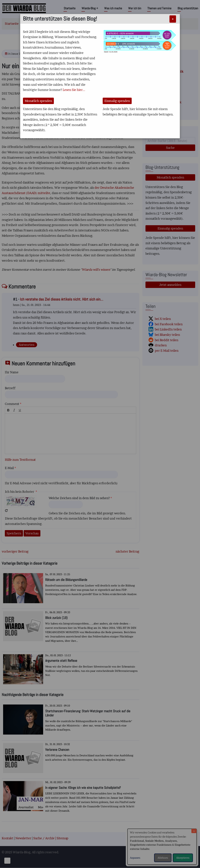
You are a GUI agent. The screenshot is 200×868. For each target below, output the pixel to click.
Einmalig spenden (117, 101)
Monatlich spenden (38, 101)
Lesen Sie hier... (74, 90)
